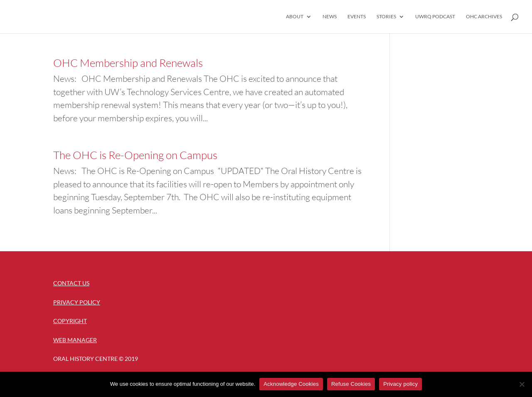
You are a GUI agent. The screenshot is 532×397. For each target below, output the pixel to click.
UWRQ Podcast (435, 17)
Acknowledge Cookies (291, 384)
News (330, 17)
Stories (386, 17)
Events (357, 17)
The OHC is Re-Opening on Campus (135, 155)
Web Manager (75, 340)
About (295, 17)
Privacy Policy (77, 302)
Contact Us (71, 283)
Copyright (70, 321)
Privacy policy (400, 384)
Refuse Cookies (351, 384)
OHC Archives (484, 17)
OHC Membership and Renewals (128, 63)
